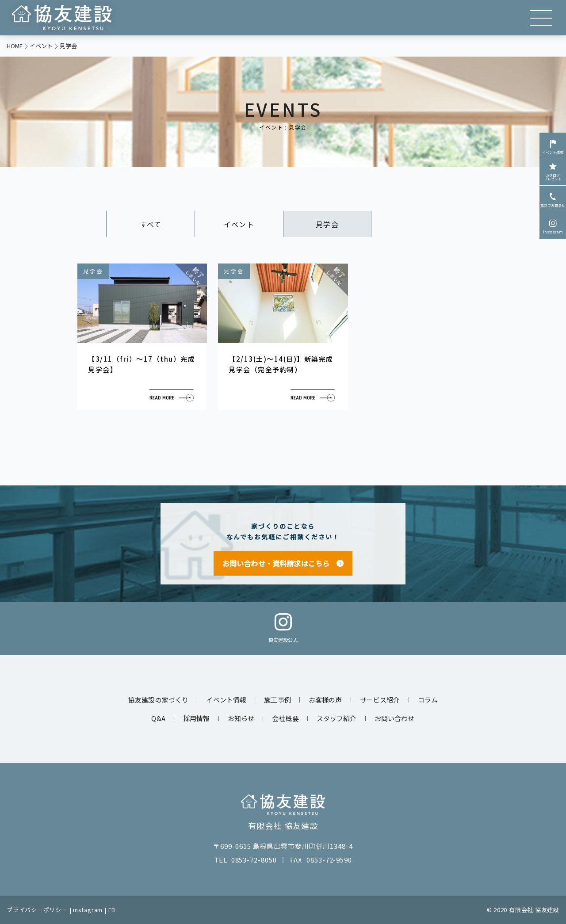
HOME (15, 46)
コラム (428, 700)
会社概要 (285, 718)
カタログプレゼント (553, 171)
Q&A (158, 718)
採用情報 (197, 718)
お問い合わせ (395, 718)
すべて (151, 224)
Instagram (553, 226)
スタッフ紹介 (337, 718)
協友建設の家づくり (158, 700)
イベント (41, 46)
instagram (88, 910)
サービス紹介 (380, 700)
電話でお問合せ (553, 199)
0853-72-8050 (254, 860)
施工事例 (277, 700)
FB (112, 910)
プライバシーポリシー (37, 910)
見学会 (327, 224)
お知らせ (241, 718)
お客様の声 (325, 700)
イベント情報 (553, 146)
